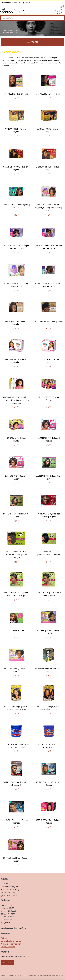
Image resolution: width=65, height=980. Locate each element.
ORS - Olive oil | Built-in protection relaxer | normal (49, 553)
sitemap (21, 975)
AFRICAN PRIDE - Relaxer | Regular (16, 130)
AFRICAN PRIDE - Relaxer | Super (49, 130)
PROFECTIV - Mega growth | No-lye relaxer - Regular (16, 708)
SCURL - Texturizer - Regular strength (16, 821)
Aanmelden (8, 962)
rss (26, 975)
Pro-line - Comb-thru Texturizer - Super (49, 670)
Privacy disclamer (8, 947)
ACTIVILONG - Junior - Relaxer (49, 94)
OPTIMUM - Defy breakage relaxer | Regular (49, 515)
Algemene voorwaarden (11, 944)
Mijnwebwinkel (58, 975)
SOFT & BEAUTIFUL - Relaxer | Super (16, 859)
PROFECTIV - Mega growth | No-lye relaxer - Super (49, 708)
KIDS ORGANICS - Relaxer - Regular (16, 439)
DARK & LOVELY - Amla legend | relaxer (16, 206)
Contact (28, 2)
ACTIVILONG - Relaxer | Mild (16, 94)
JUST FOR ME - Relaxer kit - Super (49, 361)
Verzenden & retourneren (12, 941)
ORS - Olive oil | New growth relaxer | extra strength (16, 594)
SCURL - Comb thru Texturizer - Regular (49, 784)
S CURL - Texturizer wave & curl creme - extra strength (16, 746)
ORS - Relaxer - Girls (16, 630)
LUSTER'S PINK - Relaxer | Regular (49, 439)
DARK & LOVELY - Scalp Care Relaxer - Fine (16, 285)
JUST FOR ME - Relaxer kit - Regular (16, 361)
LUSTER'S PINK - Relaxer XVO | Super (16, 515)
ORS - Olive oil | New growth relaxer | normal (49, 594)
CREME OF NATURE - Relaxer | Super (49, 168)
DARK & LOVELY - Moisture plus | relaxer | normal (16, 247)
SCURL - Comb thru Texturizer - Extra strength (16, 784)
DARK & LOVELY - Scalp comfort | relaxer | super (49, 285)
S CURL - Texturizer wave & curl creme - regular (49, 746)
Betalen (4, 938)
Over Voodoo (6, 2)
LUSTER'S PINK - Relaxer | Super (16, 477)
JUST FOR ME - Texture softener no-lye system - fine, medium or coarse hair (16, 400)
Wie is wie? (18, 2)
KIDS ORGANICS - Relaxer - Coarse (49, 399)
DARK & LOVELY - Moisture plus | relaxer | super (49, 247)
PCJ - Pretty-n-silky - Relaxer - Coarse (49, 632)
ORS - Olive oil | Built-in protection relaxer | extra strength (16, 555)
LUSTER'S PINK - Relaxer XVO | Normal (49, 477)
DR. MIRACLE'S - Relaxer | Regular (16, 323)
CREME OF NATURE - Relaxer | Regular (16, 168)
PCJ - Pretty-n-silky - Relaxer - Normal (16, 670)
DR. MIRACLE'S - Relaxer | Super (49, 321)
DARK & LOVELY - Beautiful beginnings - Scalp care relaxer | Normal (49, 208)
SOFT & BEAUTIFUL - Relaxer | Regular (49, 821)
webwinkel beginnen (36, 975)
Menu (33, 42)
